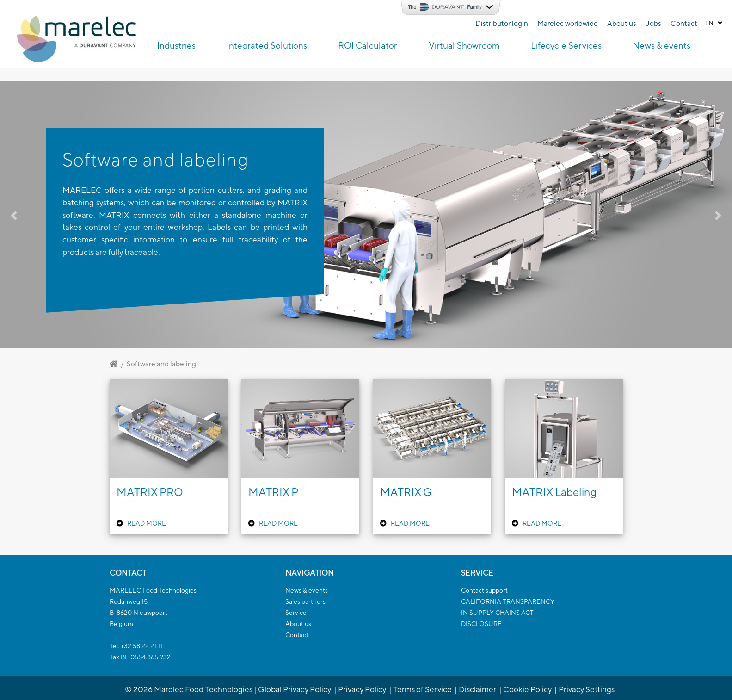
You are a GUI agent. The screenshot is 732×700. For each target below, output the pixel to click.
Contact (684, 23)
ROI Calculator (368, 45)
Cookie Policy (527, 689)
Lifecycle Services (566, 45)
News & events (307, 590)
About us (622, 23)
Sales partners (305, 601)
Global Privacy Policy (295, 689)
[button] (55, 215)
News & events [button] (661, 45)
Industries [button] (176, 45)
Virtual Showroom (464, 45)
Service (296, 613)
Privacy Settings (587, 689)
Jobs (654, 23)
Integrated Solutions (267, 45)
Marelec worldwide (568, 23)
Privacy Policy (362, 689)
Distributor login (502, 23)
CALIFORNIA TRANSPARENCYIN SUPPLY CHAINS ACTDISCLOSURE (508, 613)
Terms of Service (422, 689)
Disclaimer (477, 689)
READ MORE (147, 523)
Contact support (484, 590)
